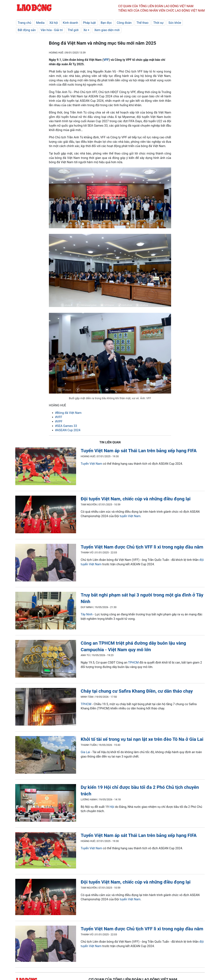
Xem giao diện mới (107, 30)
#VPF (59, 421)
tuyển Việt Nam (130, 516)
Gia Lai (85, 752)
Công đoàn (124, 23)
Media (40, 23)
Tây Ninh (87, 614)
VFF (106, 60)
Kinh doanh (70, 23)
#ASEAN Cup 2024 (68, 430)
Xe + (86, 30)
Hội (112, 807)
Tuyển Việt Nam (91, 464)
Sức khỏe (175, 23)
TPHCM (133, 662)
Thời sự (159, 23)
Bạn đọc (106, 23)
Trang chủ (24, 23)
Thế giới (73, 30)
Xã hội (54, 23)
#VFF (59, 417)
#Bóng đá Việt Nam (68, 413)
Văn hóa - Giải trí (52, 30)
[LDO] (46, 467)
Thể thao (142, 23)
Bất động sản (27, 30)
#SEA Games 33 (66, 426)
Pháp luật (89, 23)
